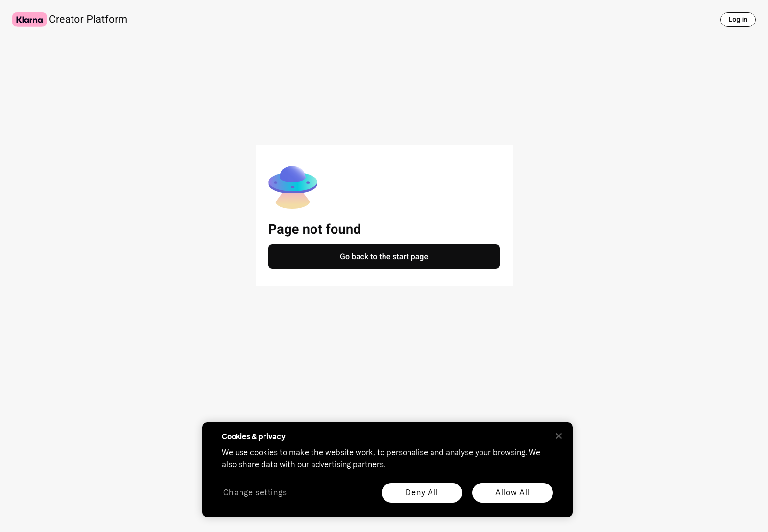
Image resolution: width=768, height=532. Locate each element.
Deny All (422, 493)
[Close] (559, 436)
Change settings (255, 493)
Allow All (512, 493)
